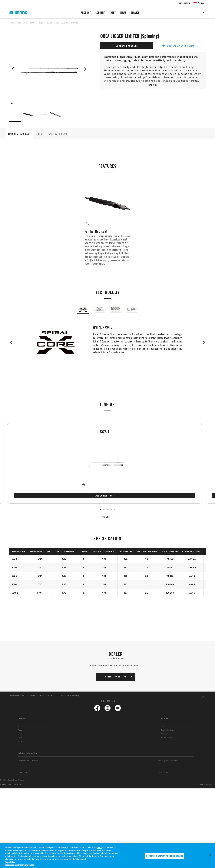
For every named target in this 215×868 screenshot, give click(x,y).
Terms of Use (163, 768)
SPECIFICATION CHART (59, 138)
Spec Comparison (31, 498)
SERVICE (135, 13)
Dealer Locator (167, 733)
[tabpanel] (33, 467)
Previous (13, 69)
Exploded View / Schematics (29, 757)
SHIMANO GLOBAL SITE (206, 781)
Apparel (21, 737)
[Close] (210, 857)
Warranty (165, 730)
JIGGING (49, 23)
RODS (41, 23)
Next (85, 69)
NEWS (123, 13)
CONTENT (100, 13)
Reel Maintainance (168, 726)
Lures (20, 733)
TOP (204, 25)
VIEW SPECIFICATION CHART (181, 46)
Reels (20, 722)
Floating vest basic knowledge (170, 757)
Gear (20, 741)
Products (22, 715)
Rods (20, 726)
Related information (28, 749)
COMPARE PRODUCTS (127, 46)
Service (165, 715)
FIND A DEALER (184, 3)
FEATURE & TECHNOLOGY (19, 138)
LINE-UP (40, 138)
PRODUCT (86, 13)
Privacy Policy (23, 768)
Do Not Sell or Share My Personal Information (12, 776)
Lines (20, 730)
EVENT (113, 13)
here (100, 849)
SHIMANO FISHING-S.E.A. (17, 23)
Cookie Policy (10, 864)
